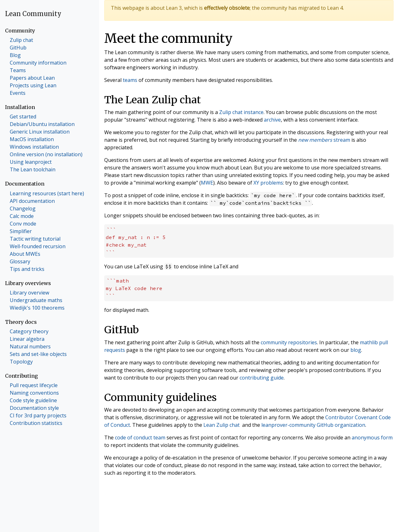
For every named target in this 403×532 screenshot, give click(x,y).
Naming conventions (34, 393)
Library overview (29, 293)
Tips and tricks (27, 269)
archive (272, 120)
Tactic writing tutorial (35, 239)
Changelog (23, 209)
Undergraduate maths (36, 300)
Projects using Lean (33, 85)
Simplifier (21, 231)
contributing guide (262, 378)
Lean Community (33, 14)
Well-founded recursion (38, 246)
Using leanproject (31, 162)
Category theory (29, 331)
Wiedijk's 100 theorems (37, 308)
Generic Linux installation (40, 132)
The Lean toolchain (33, 169)
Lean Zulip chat (221, 425)
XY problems (268, 183)
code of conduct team (140, 438)
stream (324, 140)
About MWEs (25, 254)
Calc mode (22, 216)
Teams (18, 70)
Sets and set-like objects (38, 354)
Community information (38, 63)
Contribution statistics (36, 423)
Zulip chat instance (241, 112)
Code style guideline (33, 400)
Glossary (20, 261)
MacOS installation (32, 139)
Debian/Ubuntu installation (42, 124)
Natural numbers (30, 346)
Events (18, 93)
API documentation (32, 201)
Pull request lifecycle (34, 385)
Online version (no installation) (46, 154)
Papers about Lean (32, 78)
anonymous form (372, 438)
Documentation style (34, 408)
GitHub (18, 48)
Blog (15, 55)
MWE (207, 183)
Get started (23, 117)
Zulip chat (21, 40)
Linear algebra (27, 339)
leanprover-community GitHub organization (313, 425)
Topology (21, 362)
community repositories (289, 342)
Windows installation (34, 147)
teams (130, 80)
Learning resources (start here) (47, 193)
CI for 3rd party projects (38, 415)
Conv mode (23, 224)
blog (356, 350)
